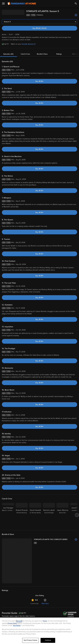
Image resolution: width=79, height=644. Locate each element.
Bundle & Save (42, 54)
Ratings (59, 54)
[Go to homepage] (22, 4)
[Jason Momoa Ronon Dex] (62, 515)
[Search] (76, 4)
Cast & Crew (25, 54)
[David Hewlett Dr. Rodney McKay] (35, 515)
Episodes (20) (8, 54)
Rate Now (45, 604)
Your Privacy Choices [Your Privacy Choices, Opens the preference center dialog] (30, 640)
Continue (48, 640)
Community (35, 604)
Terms (45, 621)
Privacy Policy (12, 623)
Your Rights (17, 626)
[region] (39, 631)
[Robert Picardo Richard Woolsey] (22, 515)
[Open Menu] (3, 4)
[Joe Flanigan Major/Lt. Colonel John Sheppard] (8, 515)
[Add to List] (76, 15)
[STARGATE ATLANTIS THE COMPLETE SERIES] (55, 539)
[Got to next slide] (77, 515)
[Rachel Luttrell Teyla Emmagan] (49, 515)
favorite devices (29, 44)
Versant (19, 621)
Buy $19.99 (44, 28)
